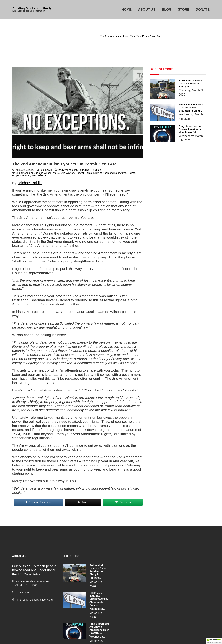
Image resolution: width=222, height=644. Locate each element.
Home (127, 9)
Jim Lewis (46, 170)
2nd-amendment (25, 173)
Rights (131, 173)
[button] (214, 641)
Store (184, 9)
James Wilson (44, 173)
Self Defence (39, 175)
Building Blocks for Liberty (32, 8)
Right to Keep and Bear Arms (110, 173)
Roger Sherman (21, 175)
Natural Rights (84, 173)
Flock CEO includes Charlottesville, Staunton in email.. (187, 101)
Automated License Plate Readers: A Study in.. (185, 82)
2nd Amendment (86, 36)
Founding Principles (90, 170)
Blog (167, 9)
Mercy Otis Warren (64, 173)
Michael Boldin (30, 183)
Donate (203, 9)
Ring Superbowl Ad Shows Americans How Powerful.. (186, 120)
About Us (147, 9)
